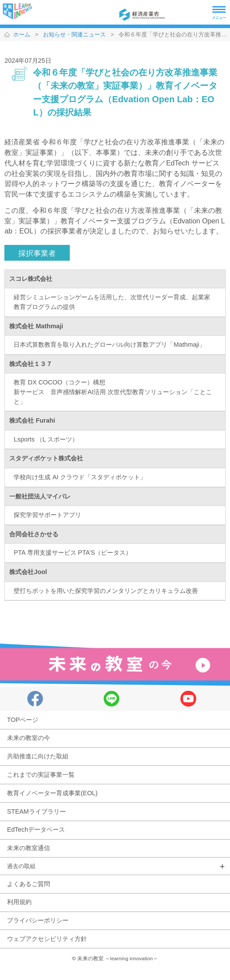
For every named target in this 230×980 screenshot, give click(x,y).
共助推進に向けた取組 (38, 756)
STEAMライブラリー (36, 811)
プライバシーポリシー (38, 920)
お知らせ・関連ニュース (74, 34)
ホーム (22, 34)
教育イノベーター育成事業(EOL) (52, 793)
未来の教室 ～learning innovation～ (118, 958)
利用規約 (19, 902)
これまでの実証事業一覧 (41, 775)
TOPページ (23, 720)
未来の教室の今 (29, 738)
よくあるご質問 (29, 884)
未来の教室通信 (29, 848)
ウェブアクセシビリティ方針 (47, 939)
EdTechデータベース (36, 829)
